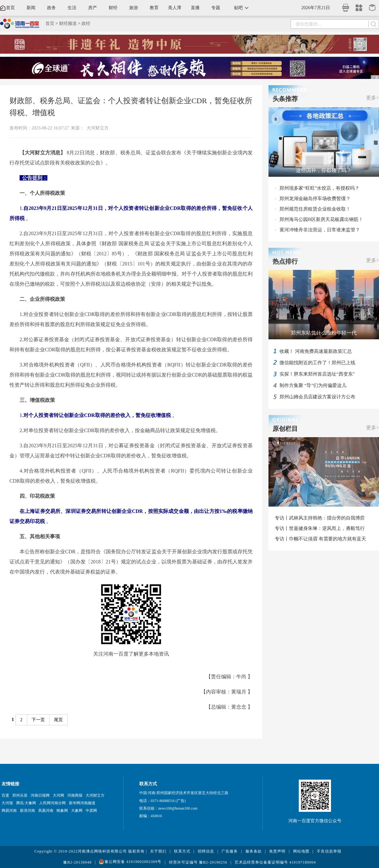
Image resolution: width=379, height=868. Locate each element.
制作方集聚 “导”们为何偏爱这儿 (313, 385)
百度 (5, 795)
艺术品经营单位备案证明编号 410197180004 (275, 862)
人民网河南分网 (52, 803)
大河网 (58, 795)
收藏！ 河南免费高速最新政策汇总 (316, 351)
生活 (72, 8)
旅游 (134, 8)
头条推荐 (285, 99)
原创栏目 (285, 429)
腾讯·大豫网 (26, 803)
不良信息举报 (329, 851)
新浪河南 (27, 811)
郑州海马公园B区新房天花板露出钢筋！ (321, 219)
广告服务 (230, 851)
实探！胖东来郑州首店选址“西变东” (317, 374)
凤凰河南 (46, 811)
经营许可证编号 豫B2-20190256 (198, 862)
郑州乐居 (20, 795)
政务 (51, 8)
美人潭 (175, 8)
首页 (10, 8)
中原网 (91, 811)
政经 (86, 24)
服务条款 (254, 851)
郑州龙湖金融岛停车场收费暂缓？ (315, 199)
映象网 (62, 811)
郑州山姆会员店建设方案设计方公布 (317, 397)
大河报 (7, 803)
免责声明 (277, 851)
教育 (154, 8)
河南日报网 (40, 795)
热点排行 (285, 261)
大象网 (77, 811)
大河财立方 (98, 128)
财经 (113, 8)
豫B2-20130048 (77, 862)
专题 (216, 8)
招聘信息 (206, 851)
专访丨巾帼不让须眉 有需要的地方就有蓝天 (320, 539)
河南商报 (75, 795)
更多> (373, 98)
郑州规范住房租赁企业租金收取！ (315, 209)
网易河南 (9, 811)
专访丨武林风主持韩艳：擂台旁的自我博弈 (320, 518)
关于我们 (158, 851)
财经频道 (68, 24)
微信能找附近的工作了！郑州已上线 (317, 363)
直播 (195, 8)
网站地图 (301, 851)
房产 (93, 8)
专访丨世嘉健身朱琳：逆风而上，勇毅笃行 (320, 528)
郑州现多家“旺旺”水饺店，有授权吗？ (319, 188)
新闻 (31, 8)
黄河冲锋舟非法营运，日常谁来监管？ (320, 230)
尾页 (58, 720)
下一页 (38, 720)
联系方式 (182, 851)
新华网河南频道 (82, 803)
